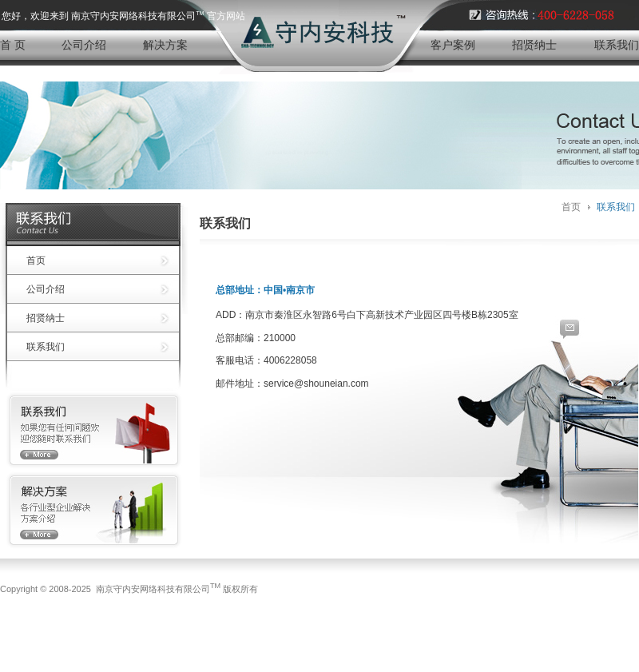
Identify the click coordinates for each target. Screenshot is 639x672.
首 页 (13, 45)
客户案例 (453, 45)
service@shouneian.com (316, 384)
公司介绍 (84, 45)
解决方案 (165, 45)
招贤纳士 (534, 45)
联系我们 (617, 45)
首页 (36, 260)
